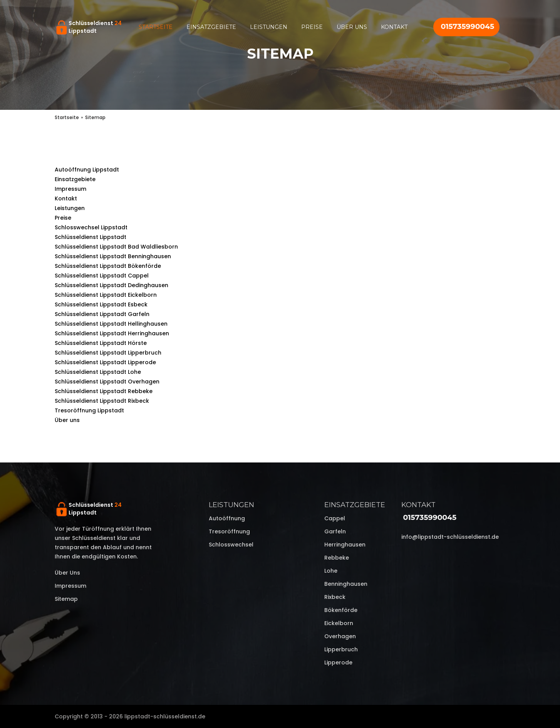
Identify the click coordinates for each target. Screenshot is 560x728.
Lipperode (338, 662)
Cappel (335, 518)
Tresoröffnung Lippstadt (89, 410)
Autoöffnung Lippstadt (87, 170)
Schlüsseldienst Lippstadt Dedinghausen (111, 285)
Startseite (156, 27)
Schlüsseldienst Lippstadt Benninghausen (113, 256)
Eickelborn (339, 623)
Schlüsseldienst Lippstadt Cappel (102, 276)
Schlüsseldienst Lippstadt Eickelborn (106, 295)
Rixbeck (335, 597)
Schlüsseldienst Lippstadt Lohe (98, 372)
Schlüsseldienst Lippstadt (91, 237)
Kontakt (394, 27)
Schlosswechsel (231, 545)
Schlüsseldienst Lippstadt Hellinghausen (111, 324)
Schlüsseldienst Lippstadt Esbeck (101, 304)
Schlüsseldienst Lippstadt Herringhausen (112, 333)
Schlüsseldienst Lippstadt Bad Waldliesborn (116, 247)
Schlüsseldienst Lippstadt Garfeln (102, 314)
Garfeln (335, 531)
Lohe (331, 571)
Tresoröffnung (229, 531)
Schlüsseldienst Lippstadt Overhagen (107, 382)
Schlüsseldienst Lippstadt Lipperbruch (108, 353)
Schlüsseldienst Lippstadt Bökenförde (108, 266)
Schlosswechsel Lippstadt (91, 227)
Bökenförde (341, 610)
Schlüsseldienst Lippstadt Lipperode (105, 362)
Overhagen (340, 636)
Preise (312, 27)
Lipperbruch (341, 649)
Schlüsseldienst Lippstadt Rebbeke (104, 391)
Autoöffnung (227, 518)
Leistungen (269, 27)
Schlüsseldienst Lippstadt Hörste (101, 343)
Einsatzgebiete (211, 27)
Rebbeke (337, 558)
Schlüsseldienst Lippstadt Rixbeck (102, 401)
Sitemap (66, 599)
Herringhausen (345, 545)
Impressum (70, 189)
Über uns (352, 27)
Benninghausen (346, 584)
